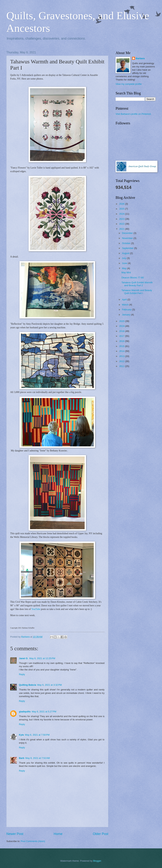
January (126, 315)
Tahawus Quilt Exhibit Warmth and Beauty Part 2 (137, 284)
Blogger (97, 861)
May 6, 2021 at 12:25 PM (42, 658)
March (126, 305)
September (128, 248)
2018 (122, 331)
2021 (122, 229)
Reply (22, 674)
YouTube (36, 609)
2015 (122, 346)
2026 (122, 204)
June (125, 263)
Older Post (101, 834)
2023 (122, 219)
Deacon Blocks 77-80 (133, 278)
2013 (122, 356)
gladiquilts (25, 712)
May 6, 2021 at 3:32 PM (49, 685)
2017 (122, 336)
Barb (22, 758)
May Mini (126, 272)
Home (58, 834)
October (126, 243)
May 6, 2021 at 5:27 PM (44, 712)
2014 (122, 351)
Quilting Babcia (27, 685)
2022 (122, 224)
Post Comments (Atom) (33, 841)
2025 (122, 209)
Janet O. (24, 658)
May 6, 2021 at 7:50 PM (37, 735)
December (128, 233)
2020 (122, 321)
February (127, 310)
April (125, 300)
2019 (122, 326)
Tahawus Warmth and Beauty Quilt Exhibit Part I (137, 292)
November (128, 238)
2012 (122, 361)
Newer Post (15, 834)
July (124, 258)
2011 (122, 366)
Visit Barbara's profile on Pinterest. (134, 114)
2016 (122, 341)
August (126, 253)
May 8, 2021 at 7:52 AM (37, 758)
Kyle (21, 735)
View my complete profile (129, 84)
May (125, 268)
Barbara (140, 58)
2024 (122, 214)
